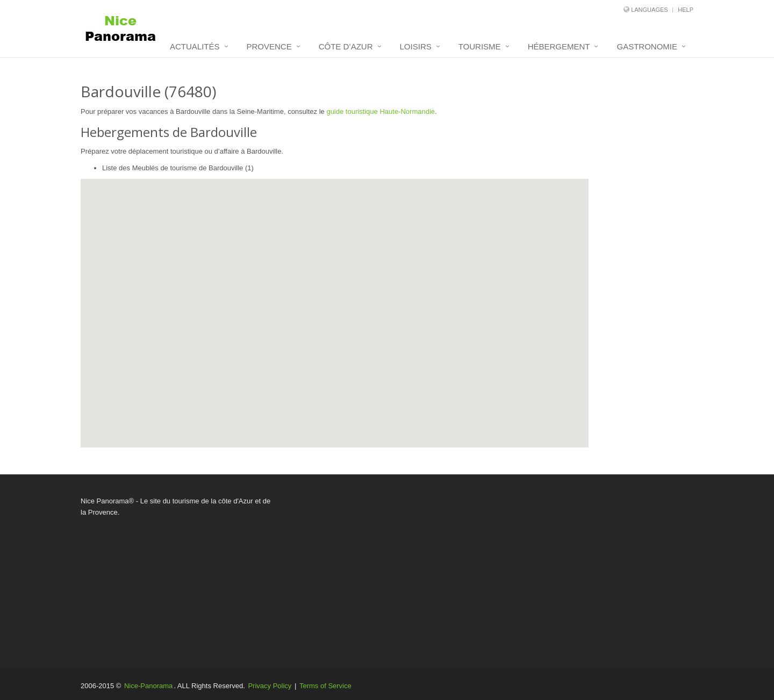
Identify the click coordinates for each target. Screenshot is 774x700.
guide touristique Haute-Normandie (381, 111)
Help (686, 10)
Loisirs (416, 46)
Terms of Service (325, 686)
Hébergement (559, 46)
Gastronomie (647, 46)
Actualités (195, 46)
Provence (269, 46)
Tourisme (480, 46)
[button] (342, 292)
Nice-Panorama (148, 686)
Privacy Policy (270, 686)
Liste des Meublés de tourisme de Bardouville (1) (178, 168)
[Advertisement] (492, 571)
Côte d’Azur (346, 46)
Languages (649, 10)
